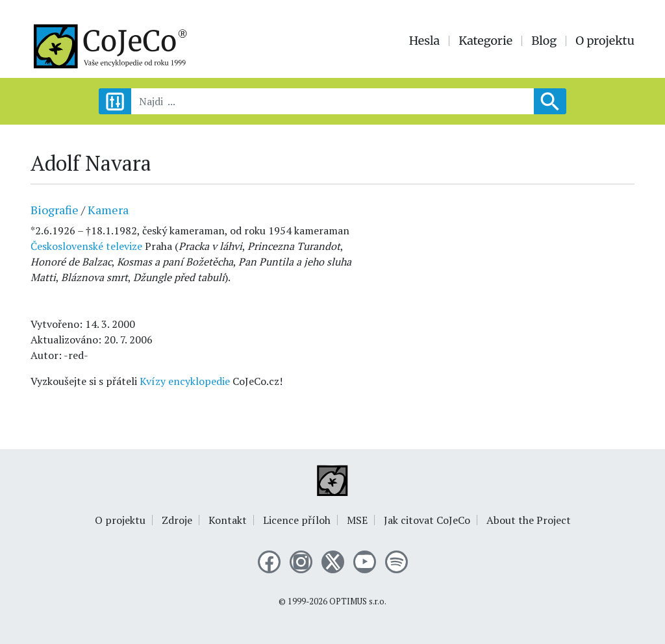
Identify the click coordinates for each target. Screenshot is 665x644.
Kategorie (485, 41)
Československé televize (86, 246)
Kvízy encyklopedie (185, 381)
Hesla (425, 41)
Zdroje (177, 520)
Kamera (108, 210)
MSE (357, 520)
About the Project (529, 520)
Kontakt (228, 520)
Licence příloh (297, 520)
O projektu (605, 41)
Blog (544, 41)
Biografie (55, 210)
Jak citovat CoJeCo (427, 520)
